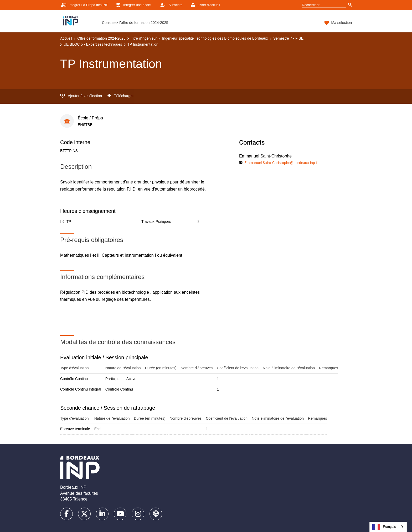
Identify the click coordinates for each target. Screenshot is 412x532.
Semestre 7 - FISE (288, 38)
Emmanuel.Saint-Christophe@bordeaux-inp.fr (282, 163)
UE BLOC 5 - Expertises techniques (93, 44)
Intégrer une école (133, 5)
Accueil (66, 38)
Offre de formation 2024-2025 (101, 38)
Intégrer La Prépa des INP (84, 5)
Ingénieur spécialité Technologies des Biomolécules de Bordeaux (215, 38)
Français (384, 527)
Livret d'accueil (205, 5)
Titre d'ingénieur (144, 38)
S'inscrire (170, 5)
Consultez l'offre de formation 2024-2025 (135, 23)
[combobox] (388, 527)
